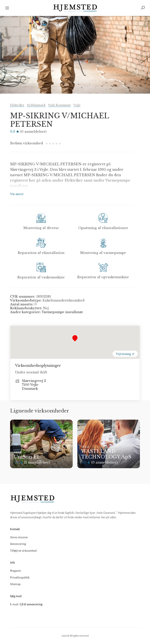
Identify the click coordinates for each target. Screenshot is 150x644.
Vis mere (17, 194)
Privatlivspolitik (20, 578)
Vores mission (19, 537)
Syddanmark (36, 105)
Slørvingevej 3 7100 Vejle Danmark (34, 385)
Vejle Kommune (59, 105)
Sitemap (15, 584)
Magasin (16, 571)
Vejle (77, 105)
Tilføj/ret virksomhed (23, 551)
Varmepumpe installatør (62, 312)
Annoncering (18, 544)
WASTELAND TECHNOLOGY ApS (106, 454)
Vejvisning (125, 354)
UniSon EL (27, 457)
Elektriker (17, 105)
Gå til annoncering (31, 604)
